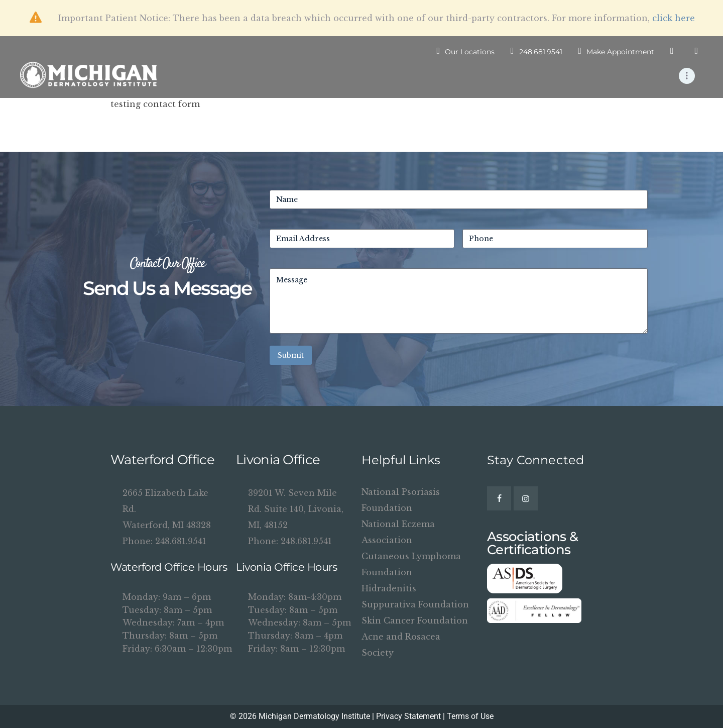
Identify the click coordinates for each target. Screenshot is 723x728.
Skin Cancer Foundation (415, 620)
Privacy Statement (408, 716)
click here (674, 18)
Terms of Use (470, 716)
